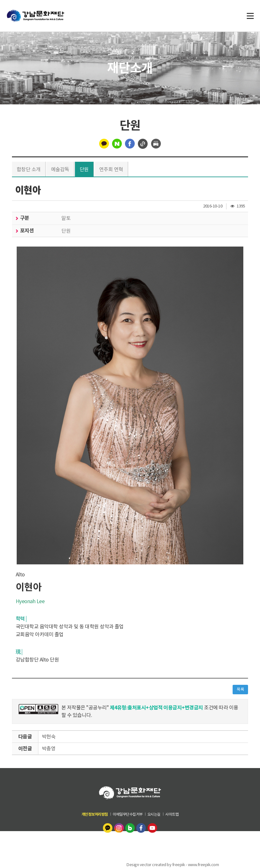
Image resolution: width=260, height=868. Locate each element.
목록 (240, 689)
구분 (24, 218)
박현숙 (49, 737)
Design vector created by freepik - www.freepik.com (173, 865)
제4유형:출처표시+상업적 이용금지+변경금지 (157, 708)
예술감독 (60, 169)
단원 (84, 169)
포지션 (27, 231)
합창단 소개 (29, 169)
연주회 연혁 (111, 169)
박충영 (49, 749)
